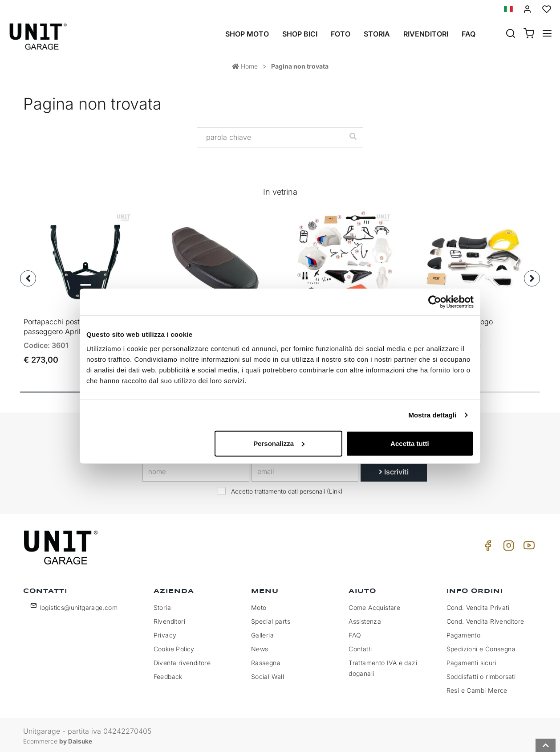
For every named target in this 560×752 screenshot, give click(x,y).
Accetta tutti (410, 443)
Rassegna (266, 660)
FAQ (355, 633)
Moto (259, 605)
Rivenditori (426, 34)
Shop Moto (247, 34)
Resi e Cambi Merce (477, 688)
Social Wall (268, 674)
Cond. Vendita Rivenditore (485, 619)
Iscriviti (394, 470)
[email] (305, 470)
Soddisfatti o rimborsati (481, 674)
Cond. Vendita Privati (478, 605)
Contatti (360, 647)
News (260, 647)
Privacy (165, 633)
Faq (469, 34)
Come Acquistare (374, 605)
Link (335, 489)
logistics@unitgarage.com (79, 605)
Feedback (168, 674)
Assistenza (365, 619)
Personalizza (279, 443)
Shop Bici (300, 34)
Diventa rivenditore (182, 660)
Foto (341, 34)
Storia (377, 34)
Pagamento (464, 633)
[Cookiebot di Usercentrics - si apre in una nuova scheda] (435, 302)
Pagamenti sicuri (471, 660)
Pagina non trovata (300, 66)
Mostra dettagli (432, 415)
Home (245, 66)
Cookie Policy (174, 647)
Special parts (271, 619)
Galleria (262, 633)
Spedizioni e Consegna (481, 647)
